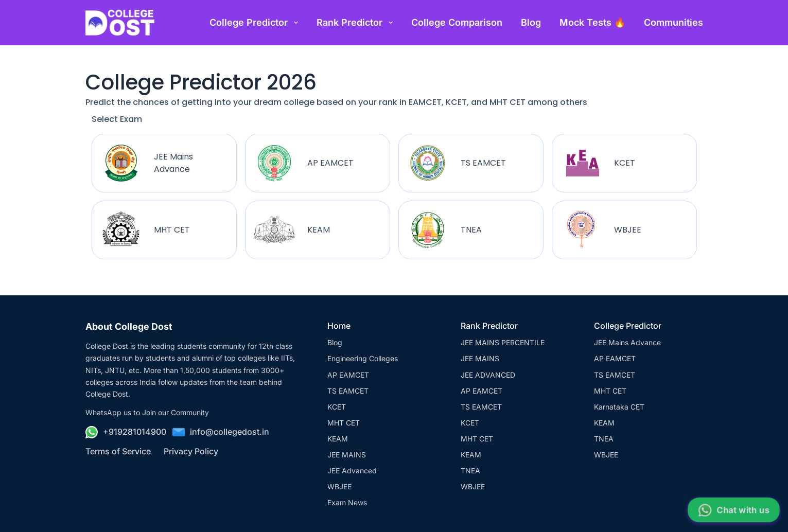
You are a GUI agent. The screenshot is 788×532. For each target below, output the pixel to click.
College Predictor (256, 23)
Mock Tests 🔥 (592, 22)
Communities (673, 22)
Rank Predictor (357, 23)
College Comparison (457, 22)
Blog (531, 22)
